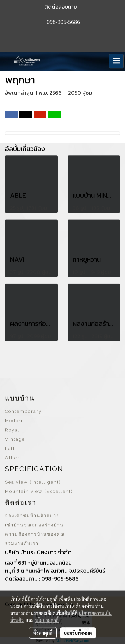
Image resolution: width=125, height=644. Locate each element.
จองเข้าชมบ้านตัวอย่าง (32, 516)
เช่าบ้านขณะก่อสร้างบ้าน (34, 525)
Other (12, 458)
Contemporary (23, 411)
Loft (10, 449)
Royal (12, 430)
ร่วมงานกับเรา (22, 544)
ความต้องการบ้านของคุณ (35, 534)
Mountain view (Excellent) (39, 491)
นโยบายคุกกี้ (47, 620)
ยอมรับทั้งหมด (78, 633)
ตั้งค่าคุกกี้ (43, 633)
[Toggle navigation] (116, 61)
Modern (15, 421)
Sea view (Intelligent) (33, 482)
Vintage (15, 439)
